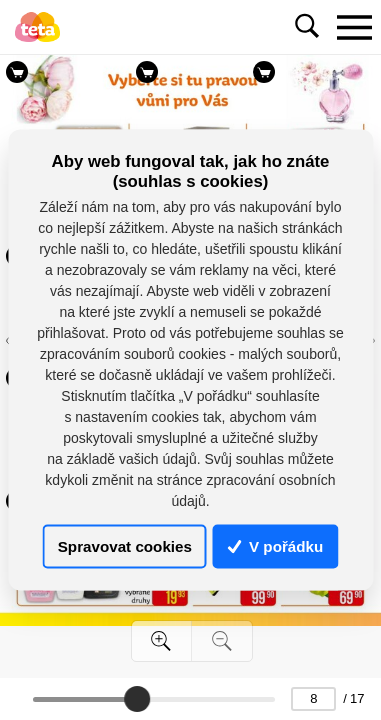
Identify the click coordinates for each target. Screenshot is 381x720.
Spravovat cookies (125, 546)
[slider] (137, 699)
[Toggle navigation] (354, 27)
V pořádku (276, 546)
